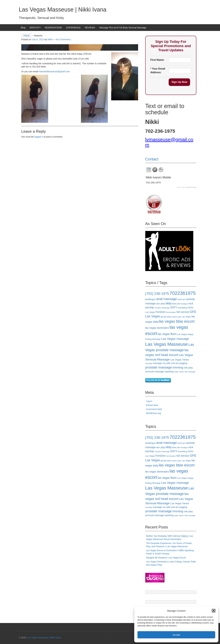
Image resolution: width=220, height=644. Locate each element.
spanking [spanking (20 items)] (169, 372)
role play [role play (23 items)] (188, 368)
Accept (176, 635)
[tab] (149, 170)
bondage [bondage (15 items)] (184, 304)
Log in (149, 401)
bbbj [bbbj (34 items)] (168, 303)
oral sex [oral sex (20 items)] (175, 363)
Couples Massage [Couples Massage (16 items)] (162, 308)
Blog (23, 28)
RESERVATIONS (53, 28)
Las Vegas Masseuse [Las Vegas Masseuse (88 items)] (167, 344)
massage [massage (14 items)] (149, 363)
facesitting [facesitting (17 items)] (182, 308)
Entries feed (152, 405)
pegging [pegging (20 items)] (183, 363)
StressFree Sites (192, 187)
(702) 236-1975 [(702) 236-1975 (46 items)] (157, 294)
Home (27, 36)
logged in (39, 137)
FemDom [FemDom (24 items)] (161, 312)
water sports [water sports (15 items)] (179, 372)
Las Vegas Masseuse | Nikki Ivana (63, 10)
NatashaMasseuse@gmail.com (54, 71)
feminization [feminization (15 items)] (171, 312)
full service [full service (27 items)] (183, 312)
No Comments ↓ (64, 39)
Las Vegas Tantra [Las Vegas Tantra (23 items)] (180, 360)
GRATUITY (35, 28)
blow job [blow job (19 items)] (176, 304)
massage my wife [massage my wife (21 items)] (162, 363)
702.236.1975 (153, 182)
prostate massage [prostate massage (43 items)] (159, 367)
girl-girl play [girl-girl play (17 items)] (166, 317)
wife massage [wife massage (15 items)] (190, 372)
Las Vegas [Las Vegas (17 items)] (186, 317)
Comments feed (154, 409)
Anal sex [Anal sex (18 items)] (181, 299)
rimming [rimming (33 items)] (178, 367)
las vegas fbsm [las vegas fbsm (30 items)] (167, 334)
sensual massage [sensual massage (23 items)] (155, 371)
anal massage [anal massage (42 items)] (166, 299)
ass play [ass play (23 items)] (161, 303)
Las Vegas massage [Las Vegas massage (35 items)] (175, 339)
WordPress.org (154, 413)
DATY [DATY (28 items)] (174, 307)
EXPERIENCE (73, 28)
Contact (152, 159)
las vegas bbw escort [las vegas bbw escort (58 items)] (177, 321)
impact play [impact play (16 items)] (176, 317)
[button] (214, 611)
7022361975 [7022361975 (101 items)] (183, 293)
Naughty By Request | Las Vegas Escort (166, 558)
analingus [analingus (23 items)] (150, 299)
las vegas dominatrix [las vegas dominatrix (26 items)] (157, 328)
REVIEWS (90, 28)
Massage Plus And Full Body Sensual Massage (123, 28)
